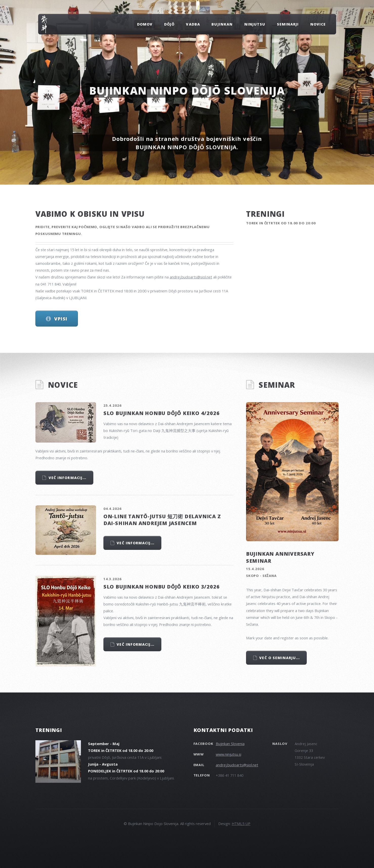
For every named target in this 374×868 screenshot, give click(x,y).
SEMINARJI (288, 24)
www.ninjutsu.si (228, 754)
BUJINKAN (222, 24)
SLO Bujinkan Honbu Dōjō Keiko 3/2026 (162, 587)
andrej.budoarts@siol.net (191, 277)
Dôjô (169, 24)
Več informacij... (67, 478)
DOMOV (145, 24)
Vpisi (61, 319)
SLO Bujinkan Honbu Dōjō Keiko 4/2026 (162, 413)
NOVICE (318, 24)
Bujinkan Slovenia (230, 744)
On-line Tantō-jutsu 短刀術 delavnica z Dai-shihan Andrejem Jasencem (162, 520)
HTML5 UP (241, 823)
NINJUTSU (255, 24)
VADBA (193, 24)
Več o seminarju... (279, 658)
